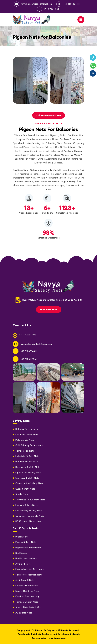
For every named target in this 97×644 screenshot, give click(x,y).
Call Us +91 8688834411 (49, 115)
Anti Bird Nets (23, 564)
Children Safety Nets (27, 434)
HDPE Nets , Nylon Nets (28, 521)
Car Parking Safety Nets (29, 510)
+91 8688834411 (72, 4)
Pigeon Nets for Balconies (30, 569)
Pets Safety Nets (25, 440)
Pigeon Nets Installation (28, 548)
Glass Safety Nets (25, 489)
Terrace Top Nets (25, 451)
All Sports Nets (24, 613)
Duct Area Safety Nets (28, 467)
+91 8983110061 (52, 9)
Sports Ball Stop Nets (27, 591)
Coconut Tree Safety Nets (30, 516)
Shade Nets (22, 494)
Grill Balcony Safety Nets (29, 445)
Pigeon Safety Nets (26, 542)
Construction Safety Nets (29, 483)
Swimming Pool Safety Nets (30, 500)
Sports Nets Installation (28, 607)
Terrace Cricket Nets (27, 602)
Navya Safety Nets (47, 630)
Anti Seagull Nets (25, 580)
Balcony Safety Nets (27, 429)
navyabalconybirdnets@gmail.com (37, 4)
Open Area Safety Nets (28, 472)
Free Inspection (49, 310)
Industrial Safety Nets (27, 456)
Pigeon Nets (22, 537)
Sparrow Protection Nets (29, 575)
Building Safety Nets (27, 462)
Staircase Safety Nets (27, 478)
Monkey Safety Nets (26, 505)
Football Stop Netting (27, 596)
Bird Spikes (21, 553)
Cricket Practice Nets (27, 586)
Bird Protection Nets (27, 558)
